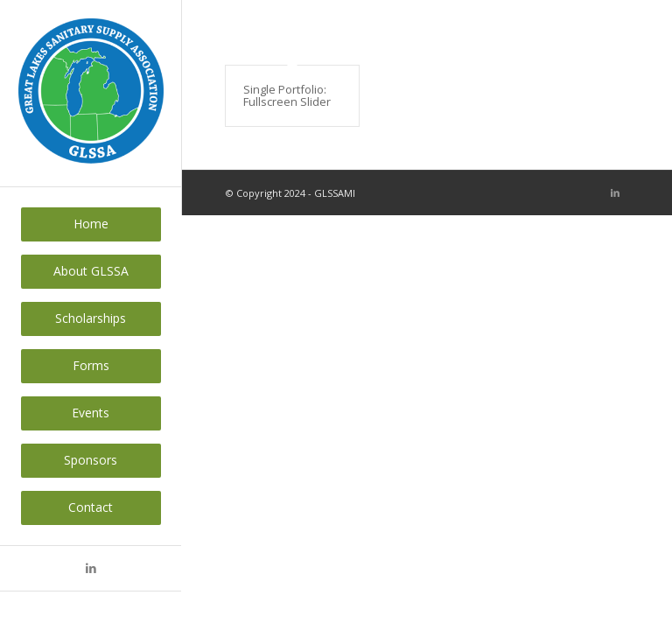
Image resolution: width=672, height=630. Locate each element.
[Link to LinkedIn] (91, 568)
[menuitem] (91, 224)
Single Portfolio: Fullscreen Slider (287, 95)
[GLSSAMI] (91, 94)
